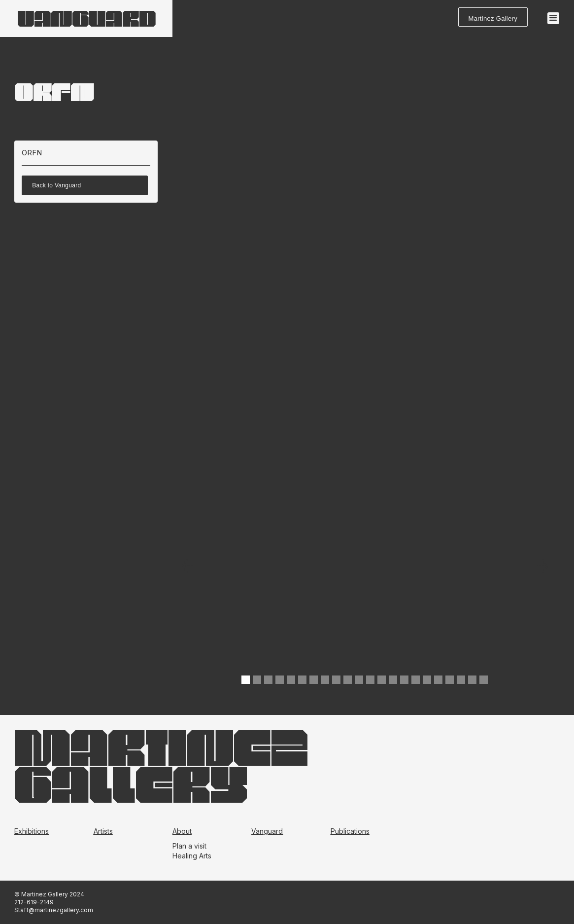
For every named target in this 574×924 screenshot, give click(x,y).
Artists (103, 831)
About (182, 831)
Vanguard (267, 831)
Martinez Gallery (493, 18)
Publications (350, 831)
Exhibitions (32, 831)
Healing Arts (192, 856)
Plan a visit (189, 846)
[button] (553, 18)
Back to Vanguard (56, 185)
